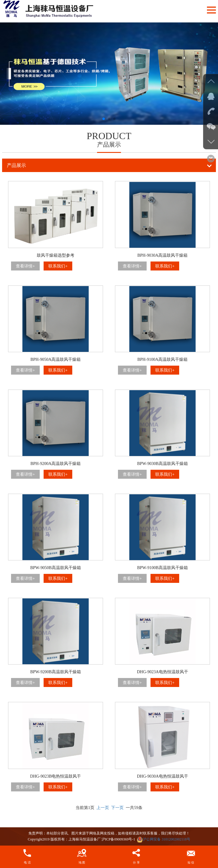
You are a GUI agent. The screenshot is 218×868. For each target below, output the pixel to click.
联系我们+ (58, 266)
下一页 (117, 808)
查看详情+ (25, 266)
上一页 (103, 808)
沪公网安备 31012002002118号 (163, 839)
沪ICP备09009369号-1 (118, 839)
